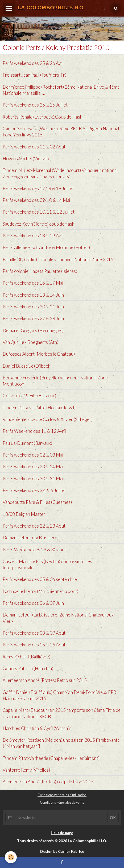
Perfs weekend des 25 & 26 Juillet (35, 105)
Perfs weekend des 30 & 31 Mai (33, 479)
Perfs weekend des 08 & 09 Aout (34, 633)
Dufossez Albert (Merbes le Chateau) (39, 354)
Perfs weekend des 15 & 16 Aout (34, 645)
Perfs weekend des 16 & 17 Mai (33, 283)
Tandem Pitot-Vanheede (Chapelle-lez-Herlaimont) (51, 758)
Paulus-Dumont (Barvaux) (27, 443)
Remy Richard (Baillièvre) (26, 657)
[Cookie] (11, 857)
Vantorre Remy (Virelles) (26, 770)
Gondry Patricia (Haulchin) (28, 668)
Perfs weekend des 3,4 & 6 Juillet (34, 490)
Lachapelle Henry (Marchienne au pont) (40, 591)
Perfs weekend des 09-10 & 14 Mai (36, 200)
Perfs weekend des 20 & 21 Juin (33, 307)
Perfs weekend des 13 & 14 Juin (33, 295)
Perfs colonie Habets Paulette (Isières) (40, 271)
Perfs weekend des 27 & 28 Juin (33, 319)
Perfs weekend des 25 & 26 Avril (34, 63)
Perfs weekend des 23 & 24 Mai (33, 467)
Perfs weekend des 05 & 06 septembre (40, 580)
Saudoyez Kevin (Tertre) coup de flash (39, 224)
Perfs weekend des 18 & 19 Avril (34, 236)
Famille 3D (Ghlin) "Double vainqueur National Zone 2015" (59, 259)
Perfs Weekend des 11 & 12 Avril (34, 431)
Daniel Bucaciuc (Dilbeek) (27, 366)
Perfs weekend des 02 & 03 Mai (33, 455)
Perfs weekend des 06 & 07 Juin (33, 603)
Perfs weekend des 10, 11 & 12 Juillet (39, 212)
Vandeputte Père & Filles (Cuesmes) (37, 502)
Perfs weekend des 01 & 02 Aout (34, 147)
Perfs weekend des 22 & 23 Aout (34, 526)
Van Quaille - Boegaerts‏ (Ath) (30, 342)
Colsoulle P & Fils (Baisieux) (29, 396)
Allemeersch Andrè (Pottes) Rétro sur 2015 (45, 680)
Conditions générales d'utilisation (62, 795)
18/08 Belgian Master (24, 514)
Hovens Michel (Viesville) (27, 158)
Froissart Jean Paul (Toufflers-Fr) (34, 75)
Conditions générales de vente (62, 802)
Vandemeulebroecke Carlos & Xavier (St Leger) (48, 419)
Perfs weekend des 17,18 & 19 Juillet (38, 188)
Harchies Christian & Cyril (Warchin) (38, 728)
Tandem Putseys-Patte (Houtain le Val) (39, 408)
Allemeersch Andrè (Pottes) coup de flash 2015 (48, 782)
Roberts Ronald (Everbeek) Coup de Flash (43, 117)
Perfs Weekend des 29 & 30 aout (34, 550)
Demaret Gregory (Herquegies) (33, 330)
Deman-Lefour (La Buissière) (31, 538)
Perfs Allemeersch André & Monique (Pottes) (46, 248)
